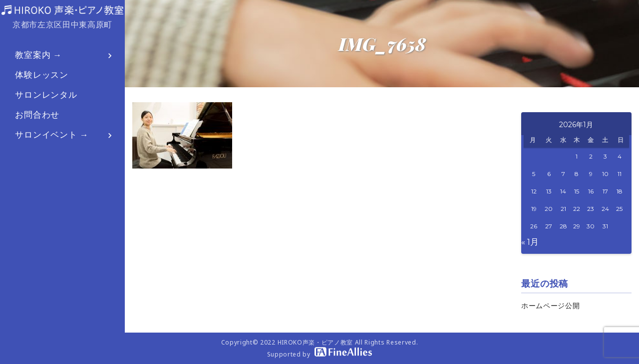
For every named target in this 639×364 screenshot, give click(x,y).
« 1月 (530, 242)
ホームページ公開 (550, 305)
